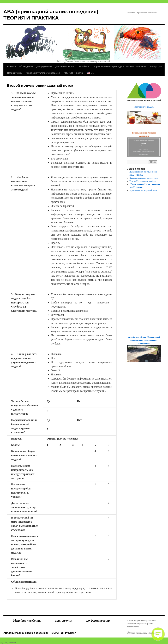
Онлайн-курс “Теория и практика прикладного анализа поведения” (112, 66)
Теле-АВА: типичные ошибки (143, 181)
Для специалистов (65, 66)
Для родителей (44, 66)
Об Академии (26, 66)
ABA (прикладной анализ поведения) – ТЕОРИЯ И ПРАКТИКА (40, 633)
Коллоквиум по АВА (144, 107)
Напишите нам (15, 73)
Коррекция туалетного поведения (43, 73)
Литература (156, 66)
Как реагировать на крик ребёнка (144, 178)
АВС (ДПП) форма (73, 73)
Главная (11, 66)
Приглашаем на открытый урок (143, 190)
